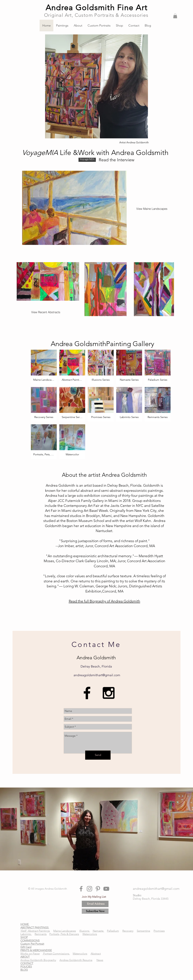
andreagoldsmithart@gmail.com (97, 675)
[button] (175, 16)
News (100, 960)
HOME (25, 924)
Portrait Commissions (56, 954)
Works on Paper (30, 954)
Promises (159, 931)
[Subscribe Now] (95, 911)
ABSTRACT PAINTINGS (35, 928)
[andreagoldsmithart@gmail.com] (156, 889)
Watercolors (90, 934)
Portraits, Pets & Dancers (64, 934)
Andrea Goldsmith (56, 889)
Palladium (113, 931)
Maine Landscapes (65, 931)
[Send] (98, 755)
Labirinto (26, 934)
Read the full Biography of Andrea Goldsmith (104, 601)
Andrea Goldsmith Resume (76, 960)
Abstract (96, 954)
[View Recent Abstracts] (46, 312)
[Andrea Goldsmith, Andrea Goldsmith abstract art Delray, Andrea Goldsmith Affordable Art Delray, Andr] (87, 693)
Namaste (98, 931)
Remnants (41, 934)
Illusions (85, 931)
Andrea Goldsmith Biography (38, 960)
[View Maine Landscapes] (152, 209)
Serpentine (143, 931)
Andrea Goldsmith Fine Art (96, 8)
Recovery (128, 931)
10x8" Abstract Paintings (35, 931)
